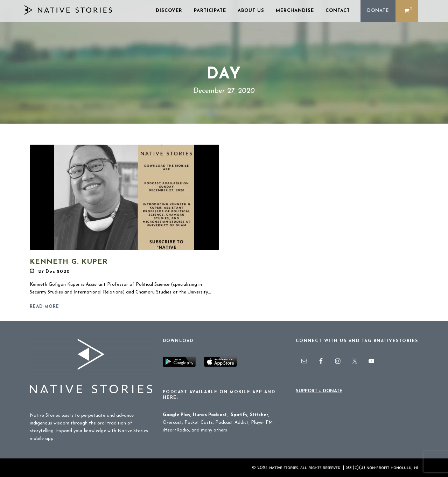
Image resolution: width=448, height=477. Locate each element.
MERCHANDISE (295, 11)
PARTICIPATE (210, 11)
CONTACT (338, 11)
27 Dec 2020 (54, 272)
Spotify (239, 415)
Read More (44, 307)
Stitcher (259, 415)
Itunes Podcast (210, 415)
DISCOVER (169, 11)
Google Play (177, 415)
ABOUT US (251, 11)
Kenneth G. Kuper (69, 262)
